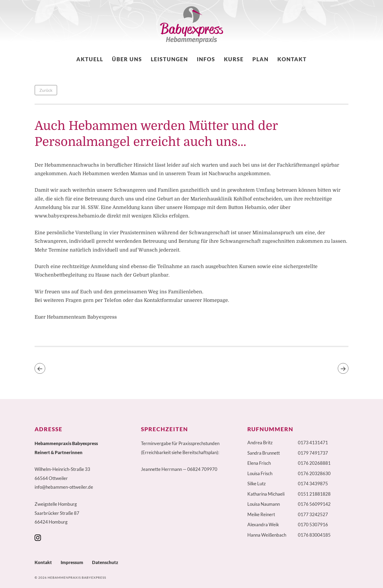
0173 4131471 (313, 443)
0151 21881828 (314, 494)
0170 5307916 (313, 525)
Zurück (46, 90)
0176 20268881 (314, 463)
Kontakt (292, 59)
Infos (206, 59)
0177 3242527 (313, 514)
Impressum (72, 562)
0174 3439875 (313, 484)
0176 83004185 (314, 535)
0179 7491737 (313, 453)
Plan (261, 59)
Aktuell (90, 59)
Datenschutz (105, 562)
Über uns (127, 59)
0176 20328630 (314, 473)
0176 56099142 (314, 504)
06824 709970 (202, 469)
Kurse (234, 59)
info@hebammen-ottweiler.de (64, 487)
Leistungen (169, 59)
